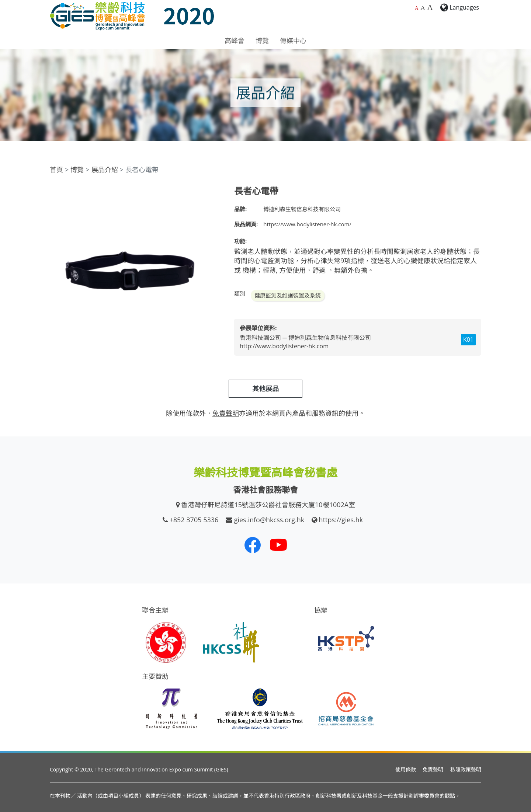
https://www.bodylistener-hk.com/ (307, 224)
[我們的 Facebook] (253, 545)
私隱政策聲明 (466, 769)
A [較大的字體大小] (423, 8)
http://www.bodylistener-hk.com (284, 346)
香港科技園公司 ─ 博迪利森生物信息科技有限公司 (305, 338)
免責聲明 (433, 769)
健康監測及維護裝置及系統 (288, 295)
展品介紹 (105, 170)
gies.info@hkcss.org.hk (269, 520)
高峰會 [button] (235, 41)
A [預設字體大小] (417, 8)
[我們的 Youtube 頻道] (278, 545)
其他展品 (265, 388)
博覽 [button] (262, 41)
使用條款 (406, 769)
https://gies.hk (341, 520)
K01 (468, 339)
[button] (216, 192)
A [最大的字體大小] (430, 7)
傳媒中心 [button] (293, 41)
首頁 (56, 170)
